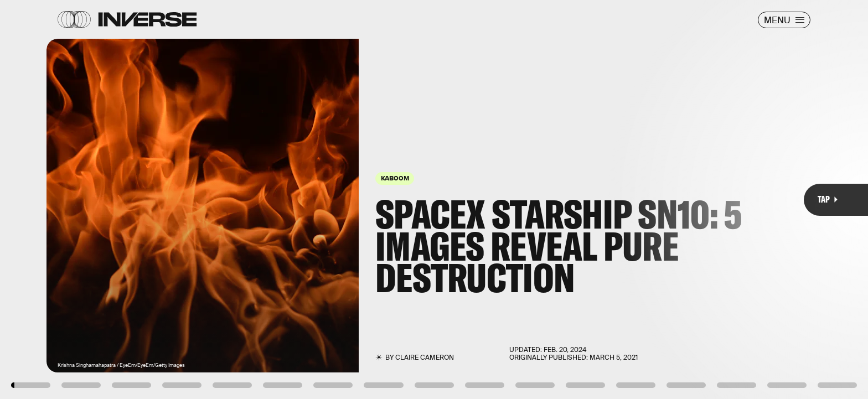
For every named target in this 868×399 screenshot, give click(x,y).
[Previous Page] (143, 199)
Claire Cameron (425, 357)
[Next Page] (577, 199)
